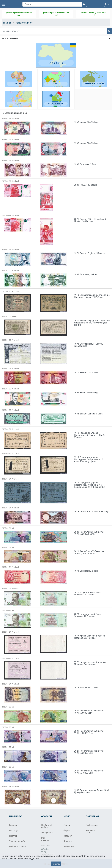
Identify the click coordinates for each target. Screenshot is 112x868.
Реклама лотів (90, 832)
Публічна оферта (18, 847)
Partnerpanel (92, 825)
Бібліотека (69, 847)
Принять (56, 864)
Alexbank (16, 119)
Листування (47, 833)
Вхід (107, 4)
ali (13, 528)
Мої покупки (45, 839)
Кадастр (68, 841)
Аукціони (46, 845)
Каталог (68, 836)
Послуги (13, 836)
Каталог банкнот (24, 23)
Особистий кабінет (47, 826)
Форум (67, 830)
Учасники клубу (17, 841)
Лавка (67, 825)
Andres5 (15, 291)
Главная (7, 23)
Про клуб (14, 830)
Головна (13, 825)
